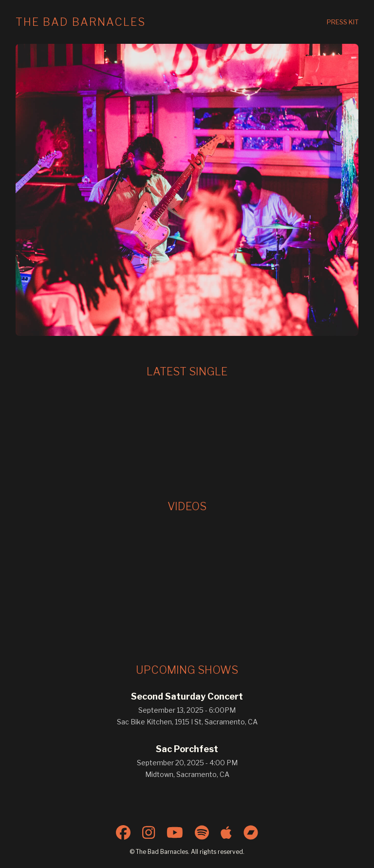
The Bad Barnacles (81, 22)
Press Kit (343, 22)
